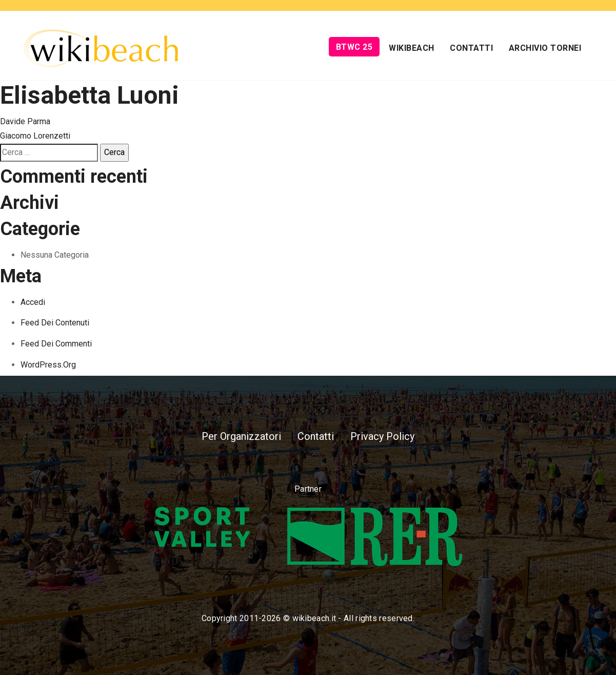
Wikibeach (412, 48)
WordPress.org (48, 365)
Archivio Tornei (545, 48)
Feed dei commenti (56, 344)
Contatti (471, 48)
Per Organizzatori (241, 436)
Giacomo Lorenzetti (35, 136)
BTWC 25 (354, 47)
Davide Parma (25, 121)
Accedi (33, 302)
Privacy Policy (382, 436)
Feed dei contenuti (55, 323)
